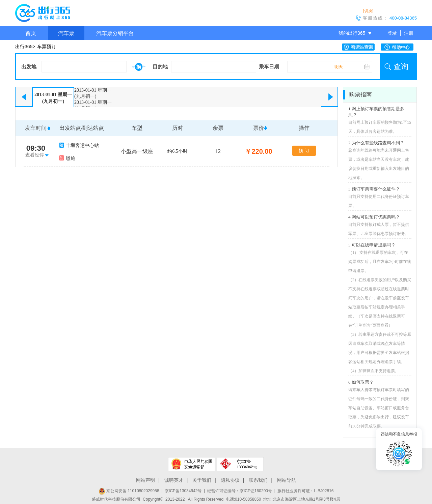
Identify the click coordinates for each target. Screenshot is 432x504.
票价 (259, 128)
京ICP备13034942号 (183, 491)
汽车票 (66, 33)
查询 (401, 67)
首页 (31, 33)
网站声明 (145, 480)
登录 (392, 33)
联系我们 (258, 480)
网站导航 (287, 480)
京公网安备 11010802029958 (129, 491)
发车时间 (36, 128)
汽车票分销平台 (115, 33)
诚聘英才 (174, 480)
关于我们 (202, 480)
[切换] (368, 11)
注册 (409, 33)
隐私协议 (230, 480)
